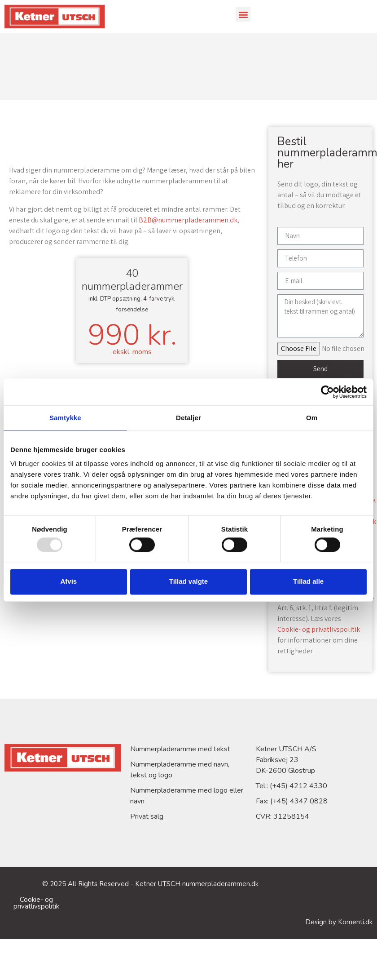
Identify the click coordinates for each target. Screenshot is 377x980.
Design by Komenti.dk (339, 922)
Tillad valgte (188, 582)
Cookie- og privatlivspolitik (319, 629)
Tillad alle (308, 582)
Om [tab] (312, 418)
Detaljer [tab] (188, 418)
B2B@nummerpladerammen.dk (188, 220)
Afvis (68, 582)
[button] (243, 14)
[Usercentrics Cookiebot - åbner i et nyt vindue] (327, 392)
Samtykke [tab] (65, 418)
